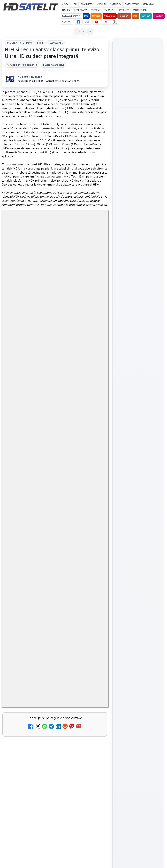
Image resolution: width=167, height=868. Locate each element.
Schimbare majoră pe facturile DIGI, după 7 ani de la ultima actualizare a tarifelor (46, 425)
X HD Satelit (138, 417)
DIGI (86, 16)
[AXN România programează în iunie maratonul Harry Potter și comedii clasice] (94, 496)
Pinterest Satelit (138, 426)
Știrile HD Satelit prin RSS (138, 437)
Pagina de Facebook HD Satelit (138, 365)
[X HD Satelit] (115, 22)
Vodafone (110, 16)
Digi (120, 470)
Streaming (148, 4)
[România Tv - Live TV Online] (94, 718)
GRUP (87, 22)
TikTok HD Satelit (138, 408)
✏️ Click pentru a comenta (22, 65)
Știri (75, 4)
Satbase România (71, 16)
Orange (96, 16)
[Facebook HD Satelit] (78, 22)
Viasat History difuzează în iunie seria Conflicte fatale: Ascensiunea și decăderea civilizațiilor (137, 73)
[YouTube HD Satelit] (97, 22)
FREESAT (132, 470)
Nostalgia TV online (31, 583)
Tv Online (109, 10)
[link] (55, 432)
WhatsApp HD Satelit (138, 389)
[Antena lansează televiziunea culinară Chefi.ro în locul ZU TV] (94, 464)
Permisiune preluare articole (138, 509)
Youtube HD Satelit (138, 398)
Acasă (65, 4)
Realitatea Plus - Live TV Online (41, 677)
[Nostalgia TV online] (94, 593)
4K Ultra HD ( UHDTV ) (19, 43)
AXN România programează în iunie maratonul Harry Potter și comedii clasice (45, 491)
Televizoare (55, 43)
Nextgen (146, 16)
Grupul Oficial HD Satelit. (36, 327)
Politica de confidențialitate (138, 530)
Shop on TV (127, 140)
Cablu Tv (102, 4)
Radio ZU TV (25, 615)
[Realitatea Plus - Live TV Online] (94, 687)
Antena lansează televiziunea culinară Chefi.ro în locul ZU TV (47, 457)
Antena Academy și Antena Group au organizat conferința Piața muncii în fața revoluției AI (134, 97)
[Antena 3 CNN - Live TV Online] (94, 655)
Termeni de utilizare (138, 519)
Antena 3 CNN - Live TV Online (40, 646)
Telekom (159, 16)
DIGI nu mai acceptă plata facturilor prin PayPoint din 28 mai (46, 554)
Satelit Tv (116, 4)
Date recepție (132, 4)
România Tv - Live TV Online (38, 709)
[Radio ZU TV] (94, 624)
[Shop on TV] (138, 157)
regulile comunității (55, 318)
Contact (67, 22)
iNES (135, 16)
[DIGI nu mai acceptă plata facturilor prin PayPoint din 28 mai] (94, 561)
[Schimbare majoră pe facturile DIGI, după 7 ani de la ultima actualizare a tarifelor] (94, 430)
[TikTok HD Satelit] (106, 22)
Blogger (110, 744)
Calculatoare (140, 10)
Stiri (40, 43)
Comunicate (87, 4)
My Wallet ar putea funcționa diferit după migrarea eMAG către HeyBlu (46, 523)
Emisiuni (66, 10)
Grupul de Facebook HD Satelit (138, 378)
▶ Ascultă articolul (53, 65)
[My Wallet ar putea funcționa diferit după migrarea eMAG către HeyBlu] (94, 530)
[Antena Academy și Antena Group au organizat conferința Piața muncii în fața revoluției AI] (138, 121)
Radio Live (124, 10)
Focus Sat (124, 16)
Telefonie (95, 10)
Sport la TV (80, 10)
